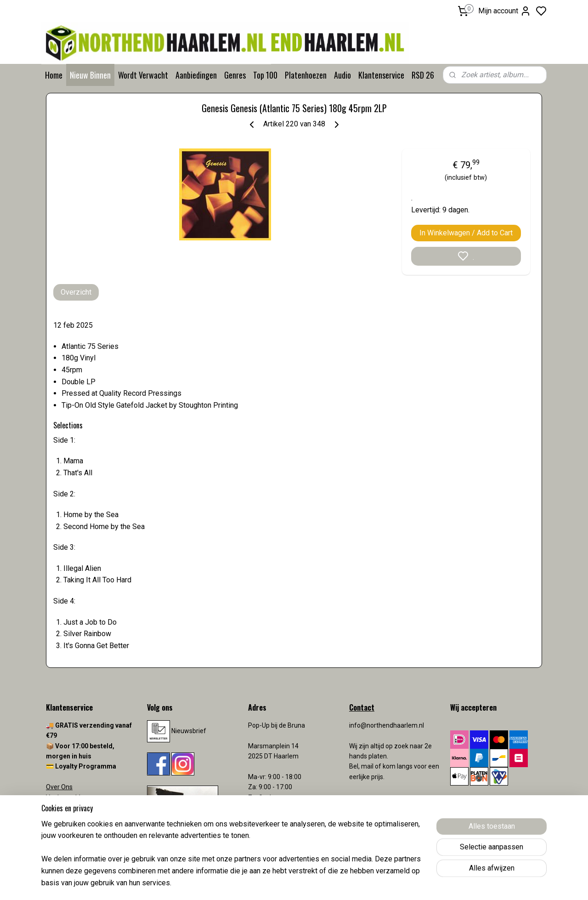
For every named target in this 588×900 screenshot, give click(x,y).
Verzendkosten (69, 818)
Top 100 (265, 75)
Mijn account (505, 11)
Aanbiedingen (196, 75)
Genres (235, 75)
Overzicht (76, 292)
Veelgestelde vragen (76, 797)
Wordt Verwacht (143, 75)
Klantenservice (381, 75)
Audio (342, 75)
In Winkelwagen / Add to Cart (466, 233)
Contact (57, 808)
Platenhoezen (306, 75)
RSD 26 (423, 75)
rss (348, 883)
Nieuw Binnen (90, 75)
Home (54, 75)
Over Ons (59, 787)
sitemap (330, 883)
